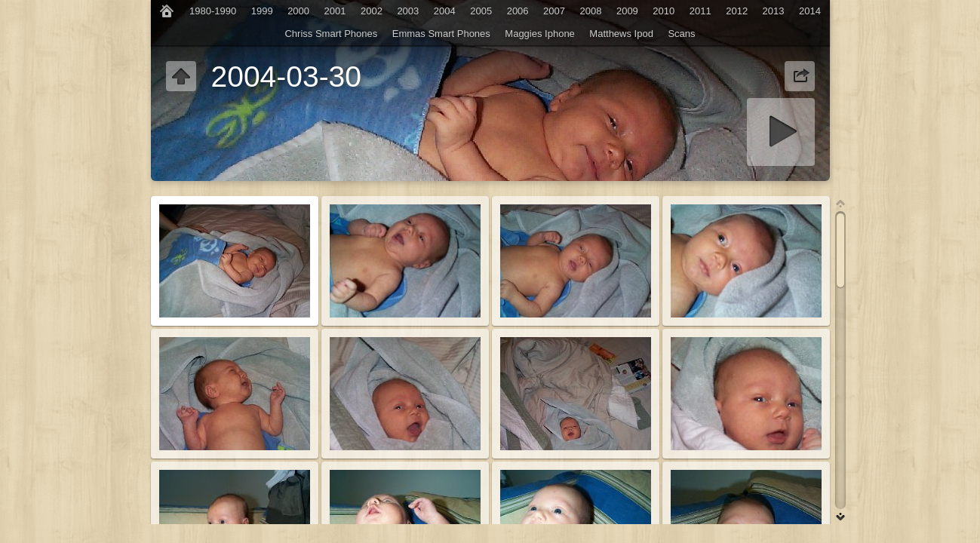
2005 (481, 11)
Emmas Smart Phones (441, 34)
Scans (681, 34)
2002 (372, 11)
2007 (554, 11)
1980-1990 (213, 11)
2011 (700, 11)
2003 (408, 11)
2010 (664, 11)
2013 (774, 11)
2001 (335, 11)
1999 (262, 11)
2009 (627, 11)
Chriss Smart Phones (331, 34)
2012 (737, 11)
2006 (518, 11)
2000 (298, 11)
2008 (591, 11)
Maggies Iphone (540, 34)
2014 (810, 11)
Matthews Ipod (621, 34)
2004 (445, 11)
